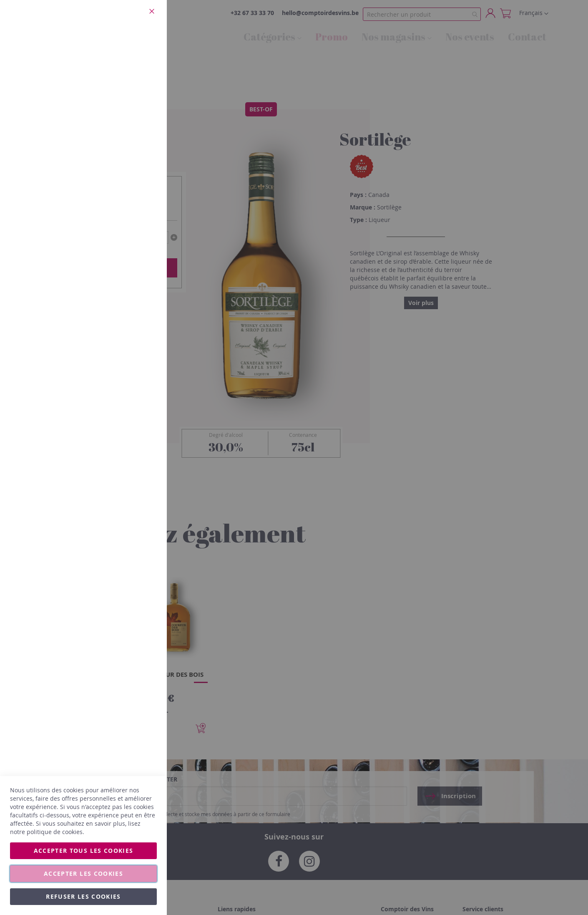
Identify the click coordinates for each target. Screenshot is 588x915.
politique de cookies (55, 832)
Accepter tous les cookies (84, 851)
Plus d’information (132, 77)
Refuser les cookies (83, 896)
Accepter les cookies (83, 873)
